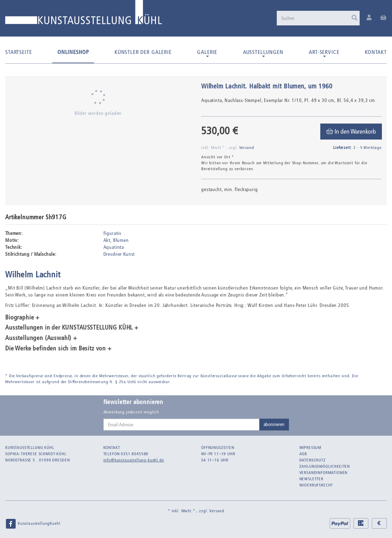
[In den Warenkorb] (351, 132)
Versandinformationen (324, 473)
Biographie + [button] (22, 318)
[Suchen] (318, 18)
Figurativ (113, 233)
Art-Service (324, 53)
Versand (247, 148)
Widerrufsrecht (316, 485)
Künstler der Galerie (143, 52)
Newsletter (311, 479)
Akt (107, 240)
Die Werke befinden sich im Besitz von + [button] (58, 349)
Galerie (207, 53)
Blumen (121, 240)
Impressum (311, 448)
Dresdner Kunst (119, 254)
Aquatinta (114, 247)
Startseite (18, 52)
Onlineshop (73, 52)
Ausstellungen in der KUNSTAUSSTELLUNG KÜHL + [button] (72, 328)
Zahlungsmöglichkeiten (325, 466)
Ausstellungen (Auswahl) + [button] (41, 338)
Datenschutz (313, 460)
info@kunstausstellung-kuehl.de (134, 460)
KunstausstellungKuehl (33, 524)
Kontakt (376, 52)
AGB (303, 454)
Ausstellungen (263, 53)
